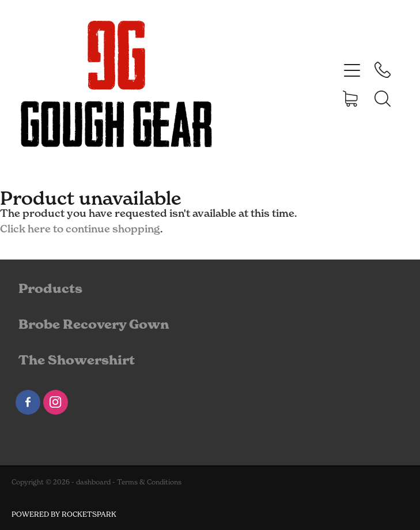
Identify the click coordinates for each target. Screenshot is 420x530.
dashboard (93, 482)
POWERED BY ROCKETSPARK (64, 514)
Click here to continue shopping (80, 229)
